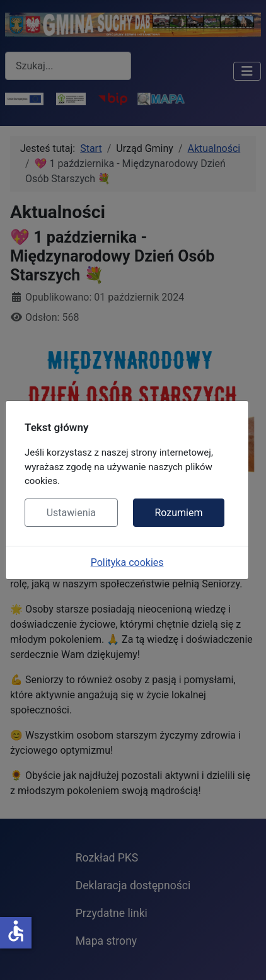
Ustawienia (71, 513)
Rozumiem (178, 513)
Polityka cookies (127, 562)
